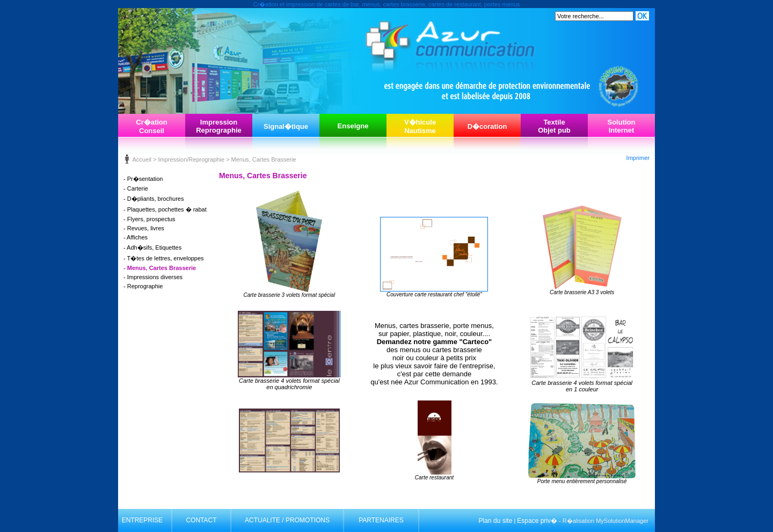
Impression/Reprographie (191, 159)
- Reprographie (143, 286)
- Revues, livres (144, 228)
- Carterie (136, 188)
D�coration (487, 126)
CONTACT (201, 520)
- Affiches (136, 237)
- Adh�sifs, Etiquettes (152, 247)
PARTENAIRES (381, 520)
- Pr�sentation (143, 179)
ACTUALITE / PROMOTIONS (287, 520)
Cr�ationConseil (152, 126)
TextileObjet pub (554, 126)
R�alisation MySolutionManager (606, 521)
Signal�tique (286, 126)
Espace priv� (537, 521)
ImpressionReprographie (219, 126)
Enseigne (353, 126)
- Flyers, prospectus (150, 219)
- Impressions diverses (153, 277)
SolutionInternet (622, 126)
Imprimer (638, 158)
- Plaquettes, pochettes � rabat (165, 209)
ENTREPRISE (143, 520)
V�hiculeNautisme (420, 126)
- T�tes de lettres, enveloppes (164, 258)
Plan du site (496, 521)
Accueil (141, 159)
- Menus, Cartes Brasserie (160, 268)
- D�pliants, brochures (154, 199)
